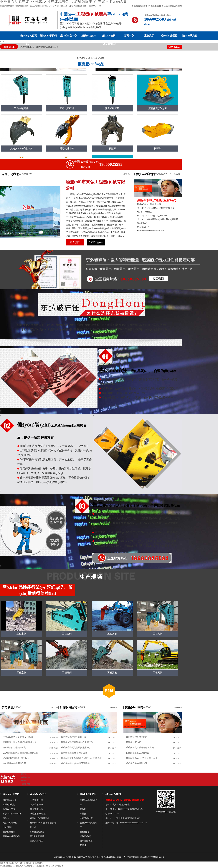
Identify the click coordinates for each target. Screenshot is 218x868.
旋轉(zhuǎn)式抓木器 (40, 818)
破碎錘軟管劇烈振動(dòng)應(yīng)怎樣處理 (81, 758)
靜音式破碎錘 (36, 809)
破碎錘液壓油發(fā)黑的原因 (74, 753)
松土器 (33, 827)
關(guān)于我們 (48, 36)
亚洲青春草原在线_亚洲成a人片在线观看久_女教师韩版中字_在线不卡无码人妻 (32, 866)
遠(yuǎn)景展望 (169, 36)
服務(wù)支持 (89, 36)
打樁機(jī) (84, 832)
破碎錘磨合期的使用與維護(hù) (76, 748)
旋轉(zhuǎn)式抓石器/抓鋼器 (43, 823)
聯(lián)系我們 (154, 6)
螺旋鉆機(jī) (85, 836)
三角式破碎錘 (36, 800)
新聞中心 (129, 36)
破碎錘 (24, 774)
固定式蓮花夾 (36, 841)
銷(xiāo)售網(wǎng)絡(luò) (109, 37)
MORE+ (127, 174)
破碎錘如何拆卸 (134, 742)
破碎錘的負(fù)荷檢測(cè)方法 (140, 748)
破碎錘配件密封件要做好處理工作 (77, 742)
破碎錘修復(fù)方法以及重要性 (75, 763)
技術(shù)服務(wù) (11, 836)
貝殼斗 (83, 845)
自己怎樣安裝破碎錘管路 (138, 753)
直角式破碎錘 (36, 805)
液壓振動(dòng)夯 (38, 814)
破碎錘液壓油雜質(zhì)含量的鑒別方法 (21, 753)
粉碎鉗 (83, 809)
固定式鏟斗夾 (86, 818)
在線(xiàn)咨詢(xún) (173, 6)
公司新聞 (7, 827)
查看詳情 (75, 242)
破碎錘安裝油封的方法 (137, 763)
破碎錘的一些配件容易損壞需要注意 (20, 742)
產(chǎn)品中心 (69, 36)
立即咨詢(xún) (96, 242)
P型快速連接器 (37, 836)
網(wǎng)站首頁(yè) (28, 37)
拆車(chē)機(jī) (87, 841)
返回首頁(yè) (140, 6)
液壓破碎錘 (26, 777)
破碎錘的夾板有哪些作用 (14, 763)
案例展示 (149, 36)
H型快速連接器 (37, 832)
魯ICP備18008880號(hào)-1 (152, 857)
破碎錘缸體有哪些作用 (137, 737)
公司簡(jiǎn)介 (10, 800)
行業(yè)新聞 (9, 832)
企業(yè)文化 (9, 805)
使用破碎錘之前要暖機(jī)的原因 (18, 737)
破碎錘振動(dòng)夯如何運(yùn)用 (142, 758)
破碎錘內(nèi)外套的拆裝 (14, 748)
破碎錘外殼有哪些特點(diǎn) (16, 758)
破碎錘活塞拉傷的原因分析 (74, 737)
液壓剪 (83, 814)
